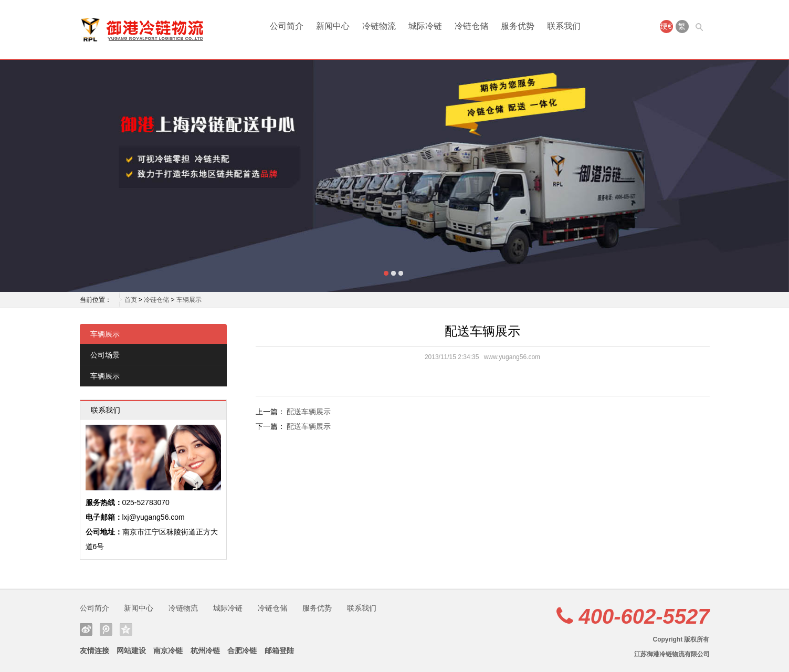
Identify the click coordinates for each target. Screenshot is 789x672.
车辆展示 (189, 300)
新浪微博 (86, 629)
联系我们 (564, 26)
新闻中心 (333, 26)
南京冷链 (168, 650)
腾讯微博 (106, 629)
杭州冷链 (205, 650)
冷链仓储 (471, 26)
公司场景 (105, 355)
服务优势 (518, 26)
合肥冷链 (242, 650)
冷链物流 (379, 26)
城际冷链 (425, 26)
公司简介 (287, 26)
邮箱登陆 (279, 650)
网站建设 (131, 650)
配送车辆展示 (309, 412)
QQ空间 (126, 629)
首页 (131, 300)
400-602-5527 (644, 616)
